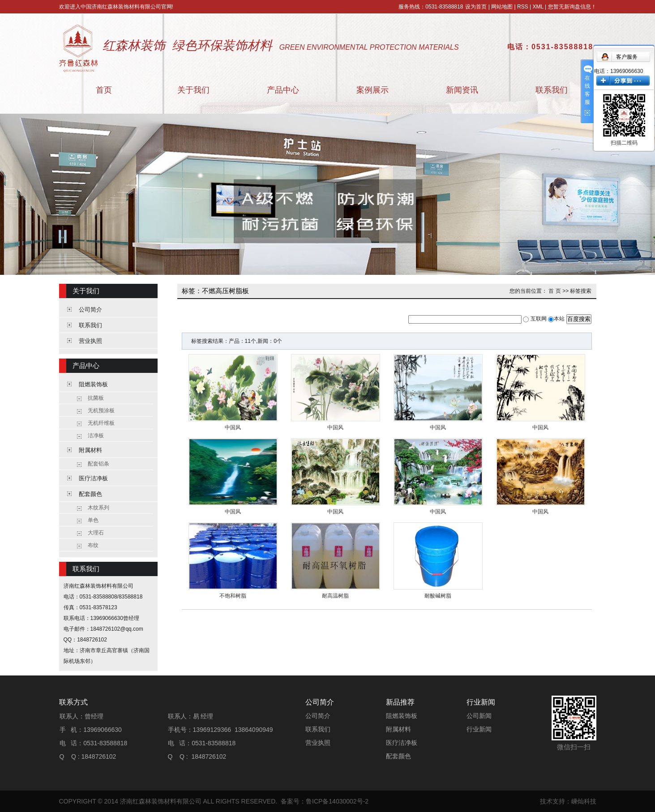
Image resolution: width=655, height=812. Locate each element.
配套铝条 (98, 464)
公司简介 (90, 310)
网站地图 (502, 7)
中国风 (233, 427)
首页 (104, 90)
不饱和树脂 (233, 596)
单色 (93, 520)
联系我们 (552, 90)
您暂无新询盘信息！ (572, 7)
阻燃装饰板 (93, 384)
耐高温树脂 (335, 596)
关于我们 (193, 90)
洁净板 (96, 436)
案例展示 (372, 90)
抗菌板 (96, 398)
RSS (523, 7)
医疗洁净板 (93, 478)
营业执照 (90, 341)
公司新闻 (479, 716)
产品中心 (283, 90)
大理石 (96, 533)
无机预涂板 (101, 410)
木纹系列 (98, 508)
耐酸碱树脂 (438, 596)
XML (538, 7)
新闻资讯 (462, 90)
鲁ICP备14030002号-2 (337, 801)
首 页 (554, 291)
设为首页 (476, 7)
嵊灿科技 (584, 801)
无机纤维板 (101, 423)
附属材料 (90, 450)
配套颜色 (90, 494)
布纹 (93, 545)
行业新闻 (479, 729)
